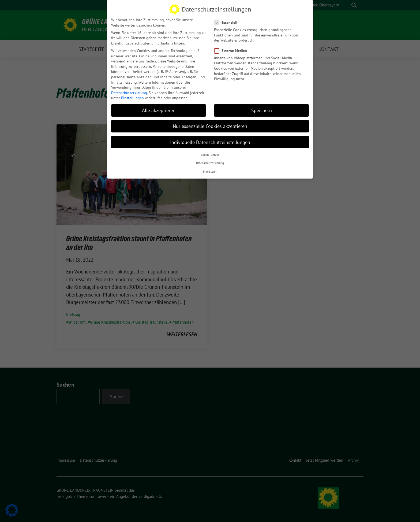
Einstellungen (132, 97)
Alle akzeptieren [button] (159, 110)
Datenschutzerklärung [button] (210, 162)
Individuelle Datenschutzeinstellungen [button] (210, 141)
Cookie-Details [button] (210, 154)
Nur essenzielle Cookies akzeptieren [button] (210, 126)
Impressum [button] (210, 171)
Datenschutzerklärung (129, 92)
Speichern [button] (262, 110)
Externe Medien (232, 50)
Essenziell (227, 22)
